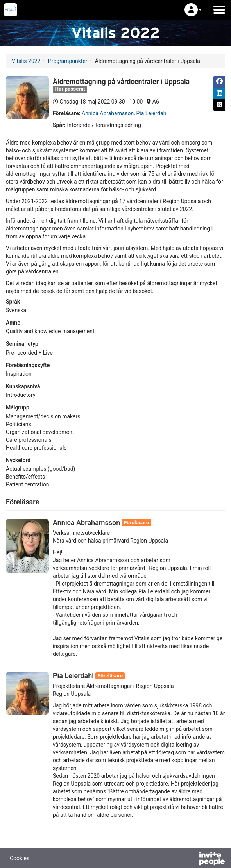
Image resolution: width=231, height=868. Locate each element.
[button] (193, 10)
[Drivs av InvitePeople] (192, 859)
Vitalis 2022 (26, 61)
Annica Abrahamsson (108, 113)
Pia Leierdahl (152, 113)
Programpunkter (68, 61)
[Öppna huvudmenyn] (219, 10)
